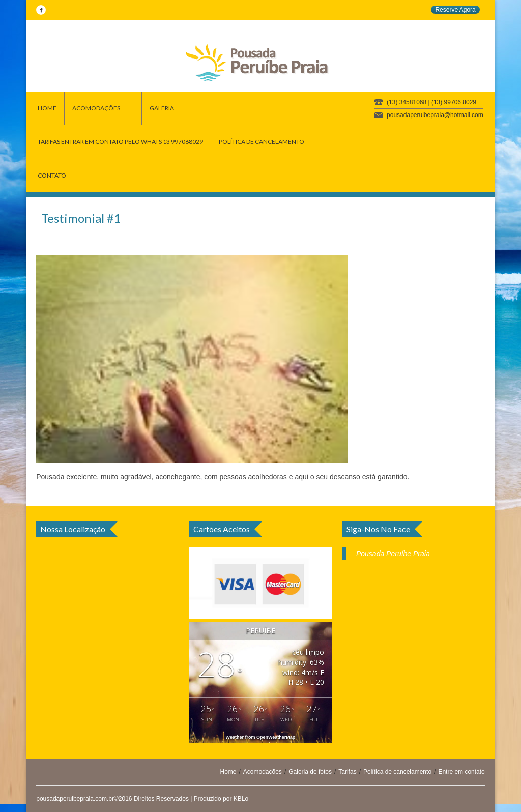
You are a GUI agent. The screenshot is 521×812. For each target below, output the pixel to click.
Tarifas (347, 772)
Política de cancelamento (397, 772)
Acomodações (263, 772)
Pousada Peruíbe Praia (393, 554)
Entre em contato (461, 772)
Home (228, 772)
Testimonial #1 (81, 218)
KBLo (241, 799)
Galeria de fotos (310, 772)
